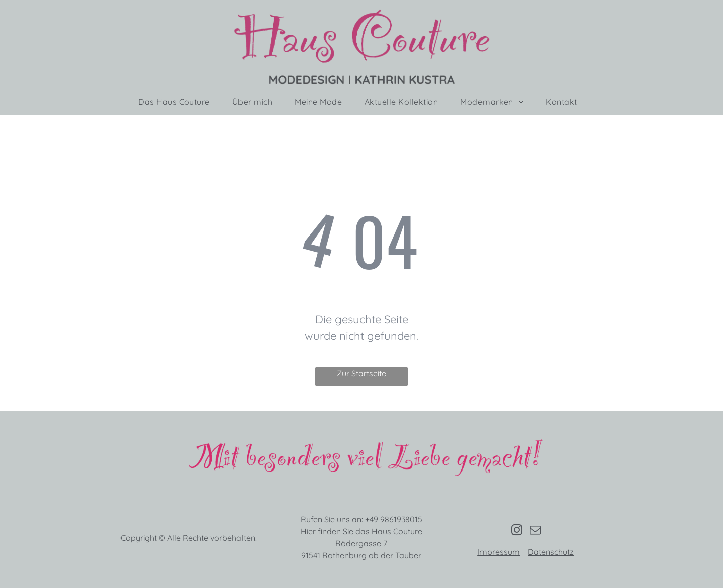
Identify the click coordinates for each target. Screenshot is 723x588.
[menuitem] (178, 102)
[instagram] (516, 531)
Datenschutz (551, 552)
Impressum (499, 552)
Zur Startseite (361, 373)
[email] (535, 531)
